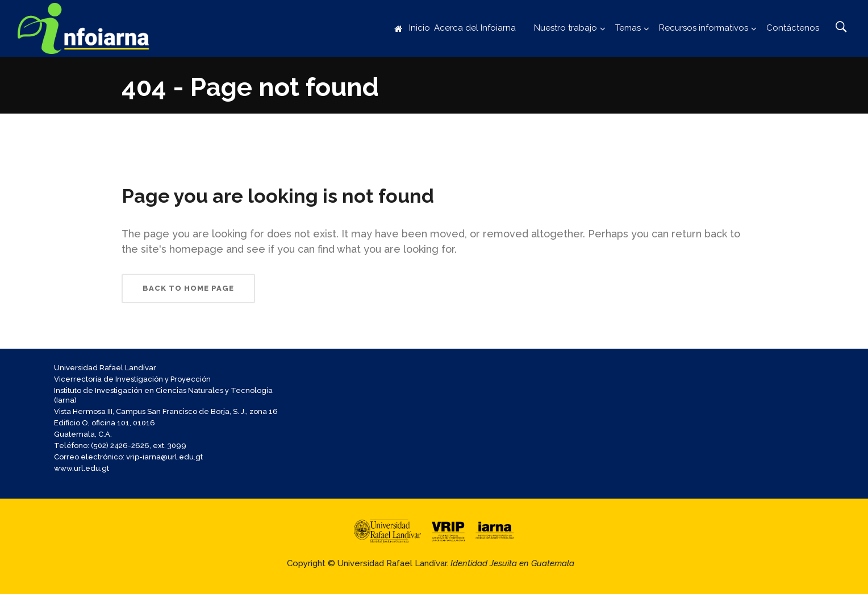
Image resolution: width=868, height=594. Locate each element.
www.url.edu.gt (82, 468)
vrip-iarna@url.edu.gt (164, 457)
